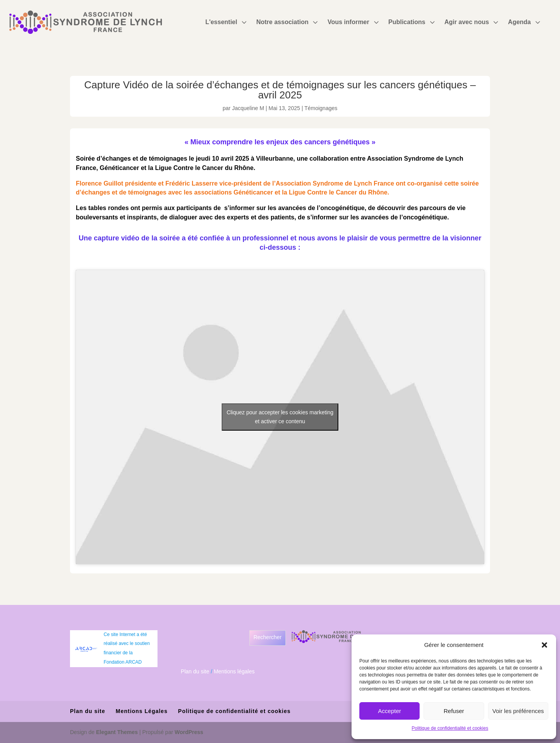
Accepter (389, 711)
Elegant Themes (117, 732)
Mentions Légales (141, 711)
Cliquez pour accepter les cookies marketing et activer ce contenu (280, 417)
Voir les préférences (518, 711)
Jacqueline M (248, 108)
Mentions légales (234, 671)
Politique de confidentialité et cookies (450, 728)
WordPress (189, 732)
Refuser (454, 711)
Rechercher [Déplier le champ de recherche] (268, 637)
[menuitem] (227, 22)
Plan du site (195, 671)
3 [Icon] (244, 22)
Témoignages (321, 108)
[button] (544, 645)
